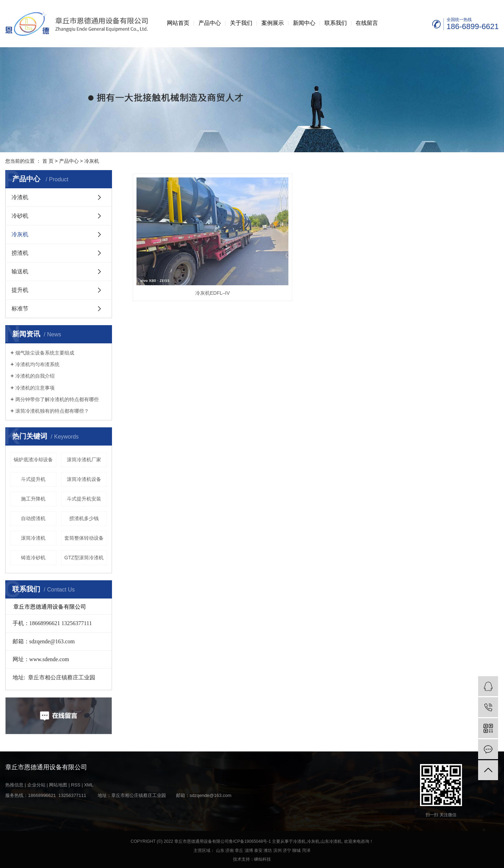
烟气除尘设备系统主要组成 (45, 353)
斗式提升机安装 (84, 499)
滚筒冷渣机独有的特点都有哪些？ (52, 411)
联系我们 (336, 23)
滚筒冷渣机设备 (84, 479)
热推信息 (14, 785)
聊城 (296, 850)
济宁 (287, 850)
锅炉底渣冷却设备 (33, 460)
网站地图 (58, 785)
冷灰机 (92, 161)
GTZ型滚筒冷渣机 (84, 558)
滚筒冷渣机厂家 (84, 460)
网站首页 (178, 23)
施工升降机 (33, 499)
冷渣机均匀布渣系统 (37, 364)
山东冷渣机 (331, 841)
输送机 (20, 271)
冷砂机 (20, 216)
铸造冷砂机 (33, 558)
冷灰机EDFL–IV (190, 261)
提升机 (20, 290)
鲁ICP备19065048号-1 (250, 841)
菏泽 (306, 850)
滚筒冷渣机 (33, 538)
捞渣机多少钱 (84, 518)
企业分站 (36, 785)
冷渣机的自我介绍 (35, 376)
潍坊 (268, 850)
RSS (76, 785)
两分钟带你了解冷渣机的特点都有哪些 (57, 399)
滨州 (278, 850)
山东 (220, 850)
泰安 (258, 850)
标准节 (20, 309)
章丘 (239, 850)
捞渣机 (20, 253)
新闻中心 (304, 23)
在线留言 (367, 23)
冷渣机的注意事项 (35, 388)
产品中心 (210, 23)
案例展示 (273, 23)
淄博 (249, 850)
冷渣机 (20, 197)
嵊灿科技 (262, 859)
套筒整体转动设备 (84, 538)
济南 (230, 850)
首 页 (48, 161)
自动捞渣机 (33, 518)
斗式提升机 (33, 479)
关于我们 (241, 23)
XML (89, 785)
